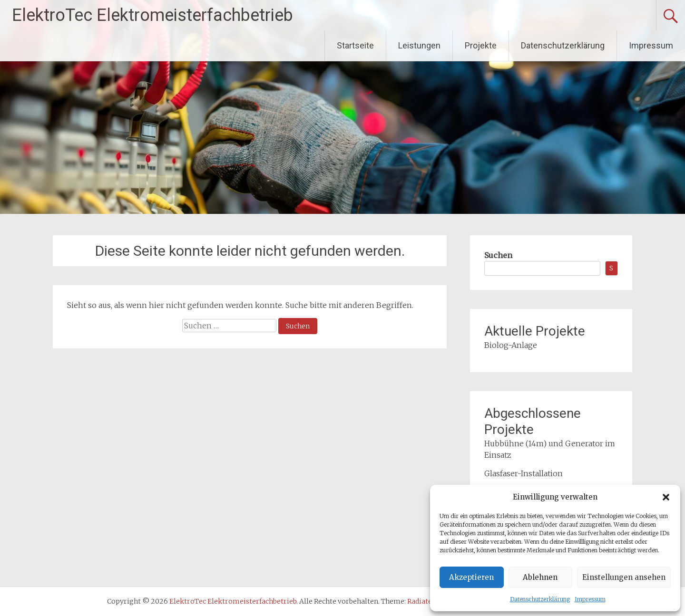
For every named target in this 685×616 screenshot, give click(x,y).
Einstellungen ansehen (624, 577)
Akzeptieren (471, 577)
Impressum (590, 599)
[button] (666, 497)
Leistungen (419, 45)
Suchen (498, 255)
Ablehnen (540, 577)
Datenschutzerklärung (540, 599)
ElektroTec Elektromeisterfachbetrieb (152, 15)
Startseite (355, 45)
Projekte (481, 45)
